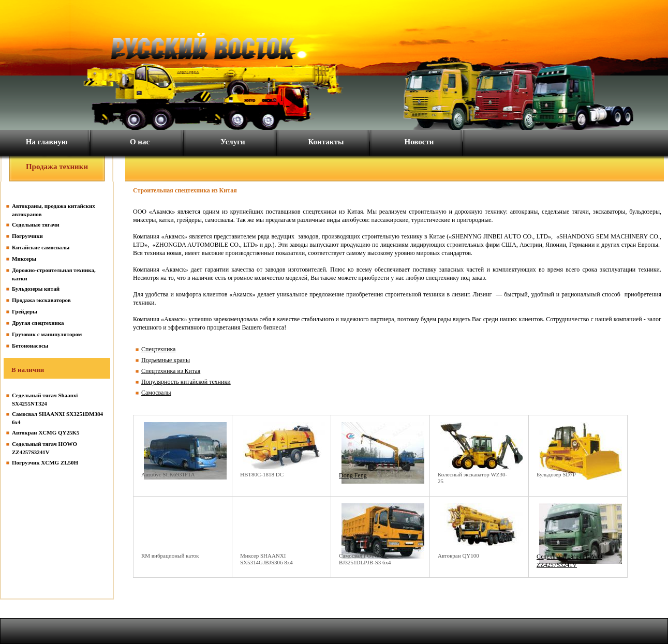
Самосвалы (156, 393)
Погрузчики (27, 236)
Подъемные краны (166, 360)
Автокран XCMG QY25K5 (46, 432)
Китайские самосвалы (41, 247)
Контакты (326, 142)
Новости (419, 142)
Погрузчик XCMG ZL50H (45, 462)
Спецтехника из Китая (171, 371)
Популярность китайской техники (186, 382)
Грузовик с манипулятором (47, 334)
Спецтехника (158, 349)
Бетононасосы (30, 346)
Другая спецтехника (38, 323)
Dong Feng (353, 475)
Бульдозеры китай (36, 289)
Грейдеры (25, 311)
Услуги (233, 142)
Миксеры (24, 259)
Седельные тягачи (36, 224)
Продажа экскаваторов (41, 300)
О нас (140, 142)
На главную (47, 142)
